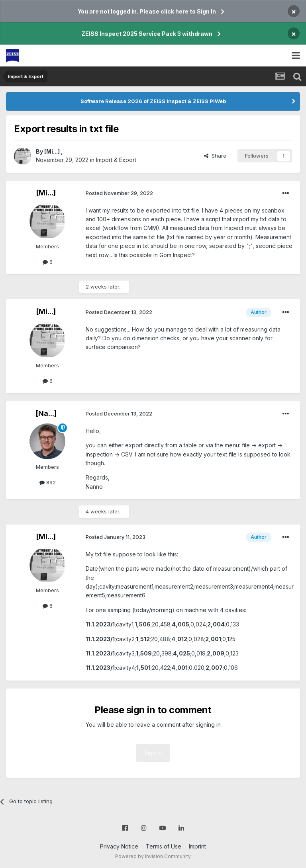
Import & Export (116, 160)
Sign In (153, 753)
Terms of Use (164, 846)
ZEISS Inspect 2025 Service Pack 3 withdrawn (147, 34)
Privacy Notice (119, 846)
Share (215, 156)
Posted (119, 193)
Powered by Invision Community (153, 856)
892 (48, 482)
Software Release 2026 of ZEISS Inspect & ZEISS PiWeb (153, 101)
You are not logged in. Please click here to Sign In (147, 11)
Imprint (197, 846)
